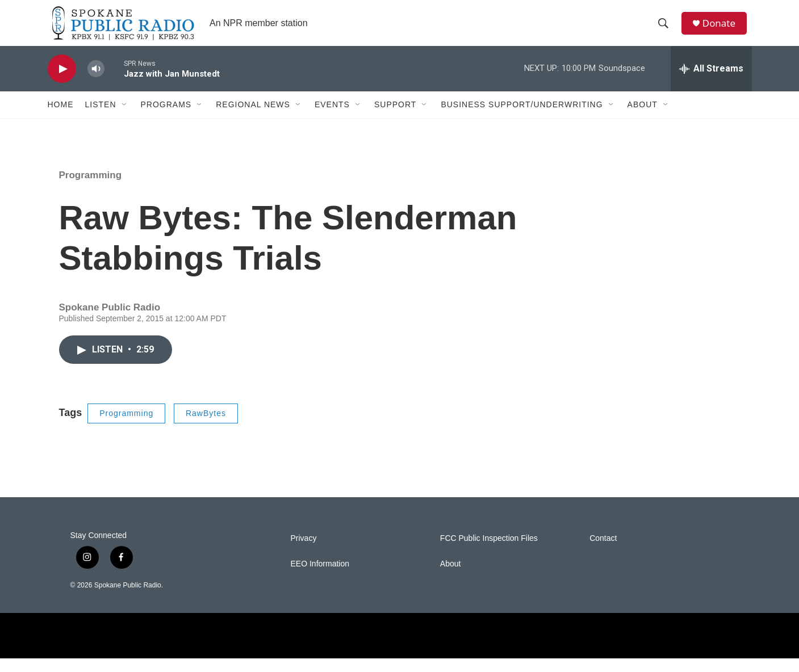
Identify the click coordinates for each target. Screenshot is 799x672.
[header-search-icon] (666, 30)
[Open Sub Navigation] (125, 118)
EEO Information (320, 577)
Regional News (253, 118)
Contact (603, 552)
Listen (101, 118)
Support (395, 118)
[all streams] (711, 82)
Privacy (304, 552)
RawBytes (206, 427)
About (643, 118)
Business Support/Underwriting (522, 118)
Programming (91, 189)
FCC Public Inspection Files (489, 552)
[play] (62, 83)
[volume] (96, 83)
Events (332, 118)
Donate (723, 30)
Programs (166, 118)
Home (61, 118)
